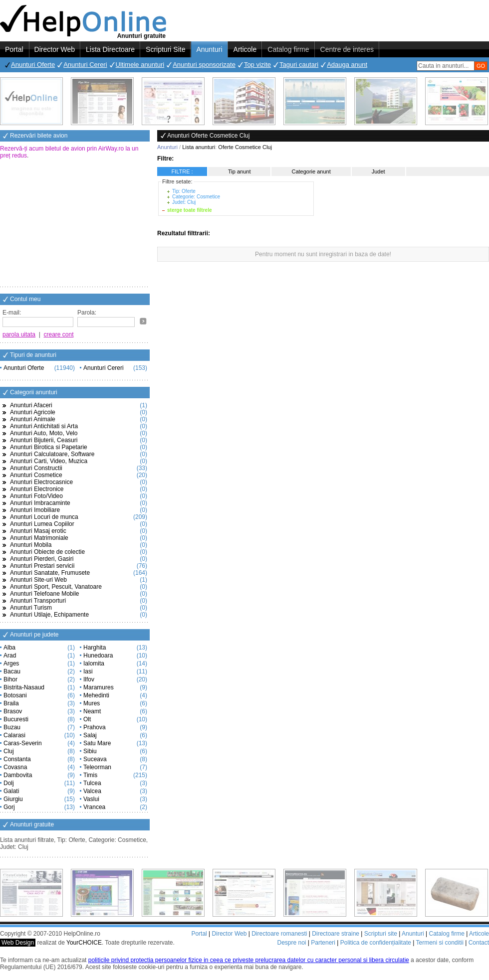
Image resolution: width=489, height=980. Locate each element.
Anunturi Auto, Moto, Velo (44, 433)
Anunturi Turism (31, 608)
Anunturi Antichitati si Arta (44, 426)
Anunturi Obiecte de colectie (47, 552)
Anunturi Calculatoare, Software (52, 454)
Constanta (17, 759)
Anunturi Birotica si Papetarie (49, 447)
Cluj (9, 751)
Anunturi (209, 49)
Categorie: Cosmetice (196, 197)
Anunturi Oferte (33, 65)
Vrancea (94, 807)
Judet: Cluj (184, 202)
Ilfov (89, 679)
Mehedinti (96, 695)
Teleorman (97, 767)
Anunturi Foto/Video (36, 496)
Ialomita (94, 663)
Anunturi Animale (33, 419)
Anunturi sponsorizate (204, 65)
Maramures (99, 687)
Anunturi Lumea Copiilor (42, 524)
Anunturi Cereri (85, 65)
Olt (87, 719)
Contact (479, 943)
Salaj (90, 735)
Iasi (88, 671)
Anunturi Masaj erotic (38, 531)
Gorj (9, 807)
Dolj (9, 783)
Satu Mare (97, 743)
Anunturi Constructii (36, 468)
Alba (9, 648)
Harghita (95, 648)
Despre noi (291, 943)
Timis (90, 775)
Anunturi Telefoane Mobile (45, 594)
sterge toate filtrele (189, 210)
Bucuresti (16, 719)
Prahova (95, 727)
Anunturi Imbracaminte (40, 503)
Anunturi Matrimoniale (39, 538)
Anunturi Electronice (37, 489)
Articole (245, 49)
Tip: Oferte (184, 191)
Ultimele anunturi (140, 65)
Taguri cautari (299, 65)
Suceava (95, 759)
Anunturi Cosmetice (36, 475)
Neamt (92, 711)
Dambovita (18, 775)
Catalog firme (288, 49)
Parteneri (323, 943)
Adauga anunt (347, 65)
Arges (11, 663)
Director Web (55, 49)
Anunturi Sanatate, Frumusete (50, 573)
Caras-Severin (23, 743)
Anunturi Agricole (33, 412)
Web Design (18, 943)
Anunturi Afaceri (31, 405)
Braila (11, 703)
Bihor (10, 679)
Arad (10, 655)
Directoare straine (336, 934)
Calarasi (14, 735)
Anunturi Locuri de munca (44, 517)
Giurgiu (13, 799)
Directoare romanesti (279, 934)
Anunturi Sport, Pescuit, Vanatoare (56, 587)
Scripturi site (381, 934)
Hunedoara (98, 655)
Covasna (15, 767)
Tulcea (92, 783)
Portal (14, 49)
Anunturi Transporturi (38, 601)
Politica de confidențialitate (376, 943)
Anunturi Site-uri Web (38, 580)
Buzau (12, 727)
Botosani (15, 695)
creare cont (59, 334)
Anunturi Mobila (31, 545)
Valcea (92, 791)
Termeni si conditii (439, 943)
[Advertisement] (75, 224)
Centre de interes (347, 49)
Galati (11, 791)
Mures (92, 703)
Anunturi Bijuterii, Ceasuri (44, 440)
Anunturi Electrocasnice (41, 482)
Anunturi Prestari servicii (42, 566)
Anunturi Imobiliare (35, 510)
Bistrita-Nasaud (24, 687)
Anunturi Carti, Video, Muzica (49, 461)
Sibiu (90, 751)
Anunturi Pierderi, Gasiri (42, 559)
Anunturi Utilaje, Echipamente (49, 615)
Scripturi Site (165, 49)
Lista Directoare (110, 49)
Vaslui (91, 799)
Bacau (12, 671)
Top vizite (257, 65)
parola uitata (19, 334)
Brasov (13, 711)
